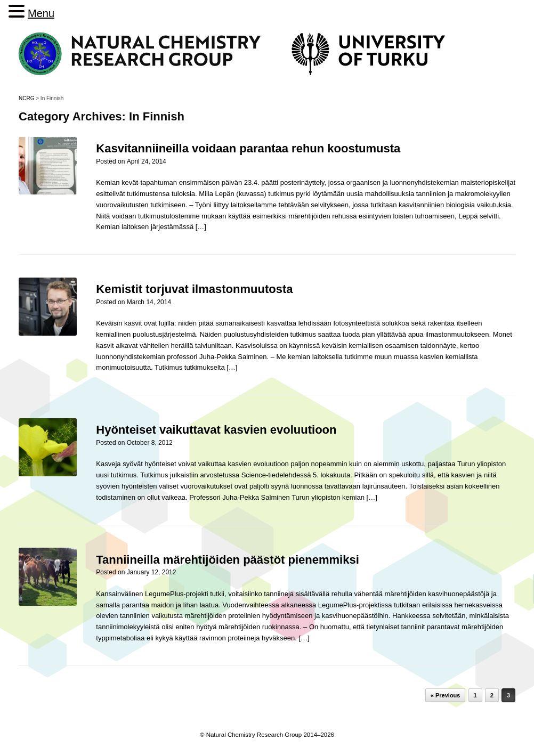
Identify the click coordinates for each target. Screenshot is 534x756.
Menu (41, 13)
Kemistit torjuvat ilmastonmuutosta (194, 289)
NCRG (26, 98)
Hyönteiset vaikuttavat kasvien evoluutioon (216, 430)
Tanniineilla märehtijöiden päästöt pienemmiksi (228, 560)
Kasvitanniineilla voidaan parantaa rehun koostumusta (248, 148)
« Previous (446, 695)
